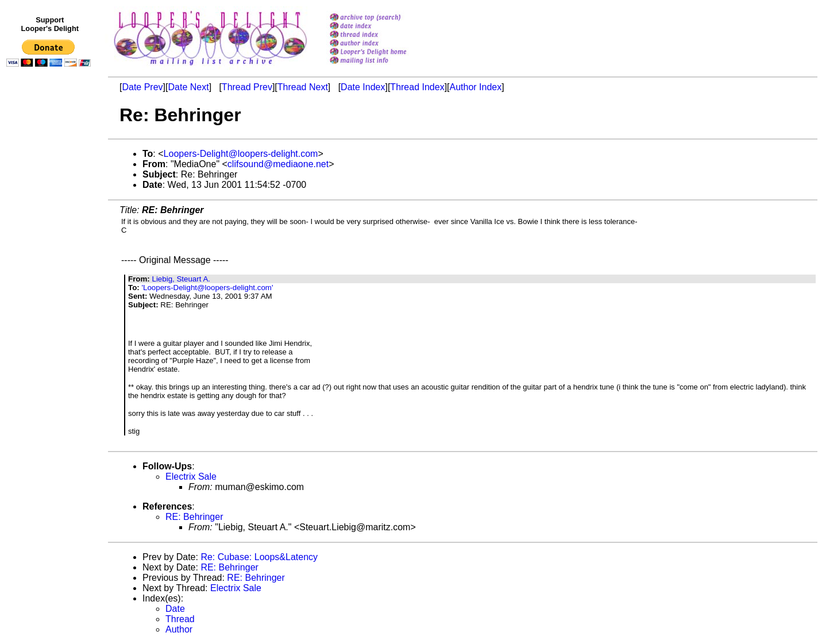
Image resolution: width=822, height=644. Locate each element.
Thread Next (303, 87)
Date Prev (142, 87)
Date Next (188, 87)
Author (179, 629)
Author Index (476, 87)
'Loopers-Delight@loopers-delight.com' (207, 288)
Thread (180, 619)
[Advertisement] (51, 308)
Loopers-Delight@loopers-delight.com (241, 154)
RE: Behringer (194, 517)
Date (175, 609)
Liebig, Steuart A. (181, 279)
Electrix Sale (191, 477)
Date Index (363, 87)
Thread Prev (247, 87)
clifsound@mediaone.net (278, 164)
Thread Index (417, 87)
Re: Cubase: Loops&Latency (259, 557)
